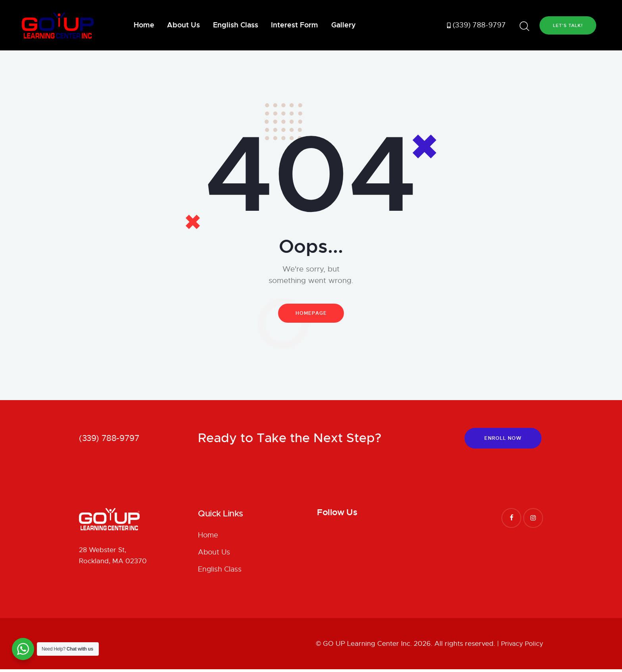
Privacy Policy (520, 646)
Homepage (311, 314)
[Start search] (524, 26)
